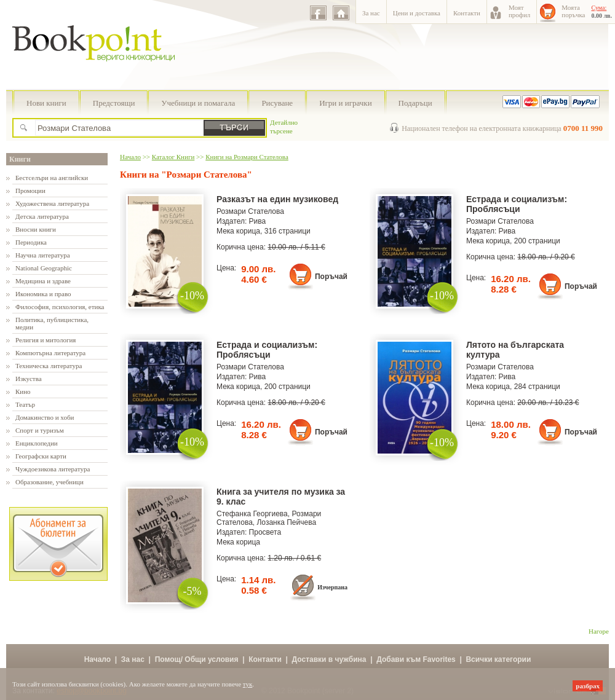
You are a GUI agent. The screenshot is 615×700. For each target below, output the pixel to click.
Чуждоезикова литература (53, 469)
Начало (130, 157)
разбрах (588, 686)
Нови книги (46, 103)
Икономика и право (43, 294)
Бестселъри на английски (52, 178)
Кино (23, 391)
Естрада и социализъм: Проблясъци (517, 204)
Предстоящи (114, 103)
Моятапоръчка (573, 11)
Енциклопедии (37, 443)
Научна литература (43, 255)
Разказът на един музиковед (277, 199)
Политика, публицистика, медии (52, 323)
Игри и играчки (345, 103)
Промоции (30, 191)
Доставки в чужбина (329, 659)
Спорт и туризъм (40, 430)
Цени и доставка (417, 13)
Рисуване (277, 103)
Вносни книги (36, 229)
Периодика (31, 242)
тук (248, 684)
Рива (258, 221)
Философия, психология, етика (60, 307)
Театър (25, 404)
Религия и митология (46, 340)
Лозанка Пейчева (286, 522)
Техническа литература (49, 366)
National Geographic (44, 268)
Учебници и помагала (198, 103)
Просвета (265, 532)
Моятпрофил (519, 11)
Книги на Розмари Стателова (247, 157)
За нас (371, 13)
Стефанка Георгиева (252, 514)
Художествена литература (52, 203)
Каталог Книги (173, 157)
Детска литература (42, 216)
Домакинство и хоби (45, 417)
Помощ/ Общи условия (197, 659)
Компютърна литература (50, 353)
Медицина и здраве (43, 281)
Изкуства (29, 379)
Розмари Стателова (250, 211)
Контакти (467, 13)
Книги (20, 159)
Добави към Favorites (416, 659)
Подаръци (415, 103)
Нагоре (599, 631)
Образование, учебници (50, 482)
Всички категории (498, 659)
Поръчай (331, 277)
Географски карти (41, 456)
